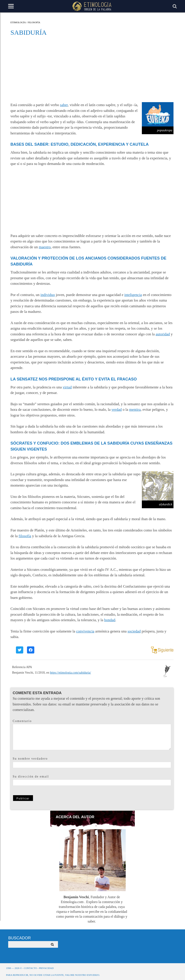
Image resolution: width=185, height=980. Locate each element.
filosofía (25, 536)
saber (64, 105)
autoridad (163, 334)
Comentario (22, 721)
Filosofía (34, 22)
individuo (48, 295)
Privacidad (46, 968)
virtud (67, 387)
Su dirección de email (31, 777)
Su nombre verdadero (30, 759)
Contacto (30, 968)
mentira (135, 410)
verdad (117, 410)
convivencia (85, 631)
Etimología (18, 22)
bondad (110, 620)
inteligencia (133, 295)
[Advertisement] (92, 69)
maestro (45, 247)
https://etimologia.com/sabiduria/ (70, 673)
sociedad (134, 631)
